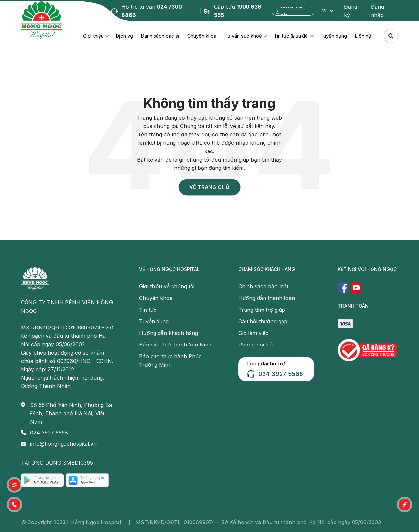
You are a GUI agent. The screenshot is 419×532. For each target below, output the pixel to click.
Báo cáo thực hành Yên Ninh (175, 345)
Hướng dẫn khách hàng (169, 333)
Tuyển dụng (334, 36)
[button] (14, 505)
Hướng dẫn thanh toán (267, 298)
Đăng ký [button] (351, 11)
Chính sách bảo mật (263, 286)
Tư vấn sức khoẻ (243, 36)
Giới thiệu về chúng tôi (167, 286)
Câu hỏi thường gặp (263, 321)
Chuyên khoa (202, 36)
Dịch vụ (124, 36)
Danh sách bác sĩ (160, 36)
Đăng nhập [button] (377, 11)
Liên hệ (363, 36)
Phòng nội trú (255, 345)
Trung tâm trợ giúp (262, 310)
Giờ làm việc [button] (253, 333)
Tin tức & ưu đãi (291, 36)
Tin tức (148, 310)
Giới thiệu (93, 36)
